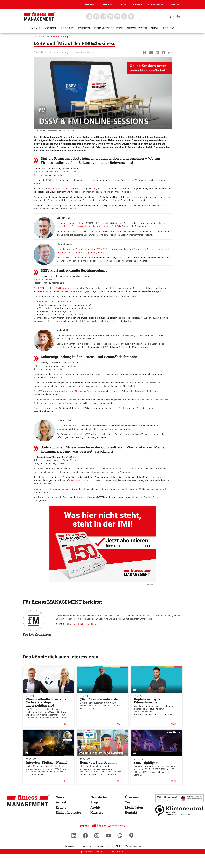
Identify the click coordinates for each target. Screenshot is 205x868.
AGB (118, 860)
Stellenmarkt (156, 5)
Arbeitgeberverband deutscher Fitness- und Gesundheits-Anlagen (77, 402)
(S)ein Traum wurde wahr (99, 714)
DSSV (94, 189)
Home (37, 36)
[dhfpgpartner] (179, 813)
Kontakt (176, 5)
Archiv (168, 28)
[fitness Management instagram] (103, 16)
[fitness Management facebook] (96, 16)
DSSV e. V (121, 249)
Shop (155, 28)
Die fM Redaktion (42, 52)
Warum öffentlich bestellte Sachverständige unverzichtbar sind (46, 717)
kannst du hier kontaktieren (85, 639)
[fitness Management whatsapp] (124, 16)
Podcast (67, 28)
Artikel (50, 28)
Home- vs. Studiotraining (99, 777)
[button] (145, 52)
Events (84, 28)
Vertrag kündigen (133, 860)
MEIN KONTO (91, 5)
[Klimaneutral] (179, 825)
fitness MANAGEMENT (59, 189)
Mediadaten (134, 822)
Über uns (109, 5)
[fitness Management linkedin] (89, 16)
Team (123, 5)
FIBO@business (61, 291)
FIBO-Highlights (146, 777)
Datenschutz (70, 860)
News (36, 28)
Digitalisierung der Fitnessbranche (148, 715)
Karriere (137, 5)
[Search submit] (170, 16)
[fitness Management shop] (178, 16)
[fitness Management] (28, 815)
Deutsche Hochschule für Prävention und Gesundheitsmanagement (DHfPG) (114, 253)
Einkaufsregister (108, 28)
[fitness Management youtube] (117, 16)
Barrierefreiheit (104, 860)
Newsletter (137, 28)
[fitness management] (40, 16)
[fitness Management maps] (131, 16)
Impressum (86, 860)
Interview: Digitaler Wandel (47, 777)
